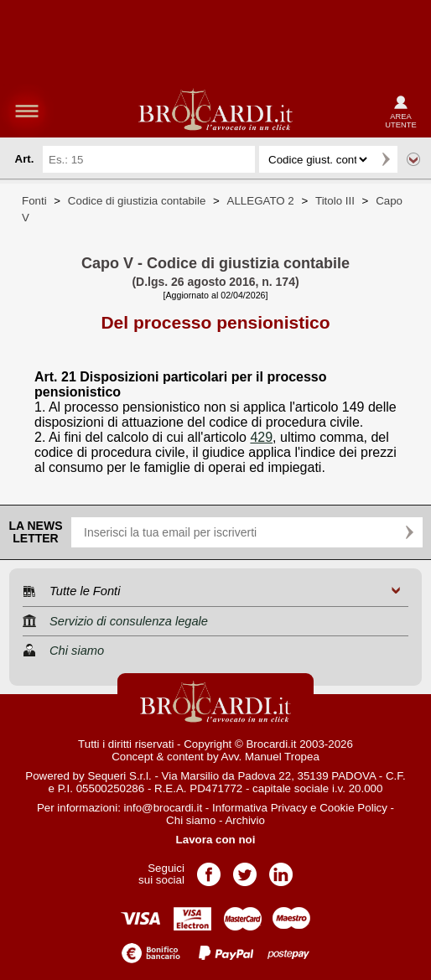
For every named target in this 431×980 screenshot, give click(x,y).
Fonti (34, 201)
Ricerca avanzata (413, 159)
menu (27, 111)
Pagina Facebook (209, 869)
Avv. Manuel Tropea (270, 757)
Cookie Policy (353, 808)
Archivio (244, 820)
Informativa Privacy (260, 808)
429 (261, 437)
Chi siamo (191, 820)
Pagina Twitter (245, 869)
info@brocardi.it (164, 808)
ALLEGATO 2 (261, 201)
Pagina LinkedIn (281, 869)
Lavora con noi (216, 840)
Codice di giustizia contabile (137, 201)
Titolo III (335, 201)
